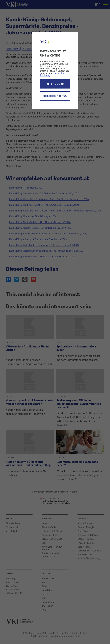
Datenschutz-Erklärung (53, 74)
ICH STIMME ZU (55, 84)
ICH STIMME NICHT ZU (55, 96)
